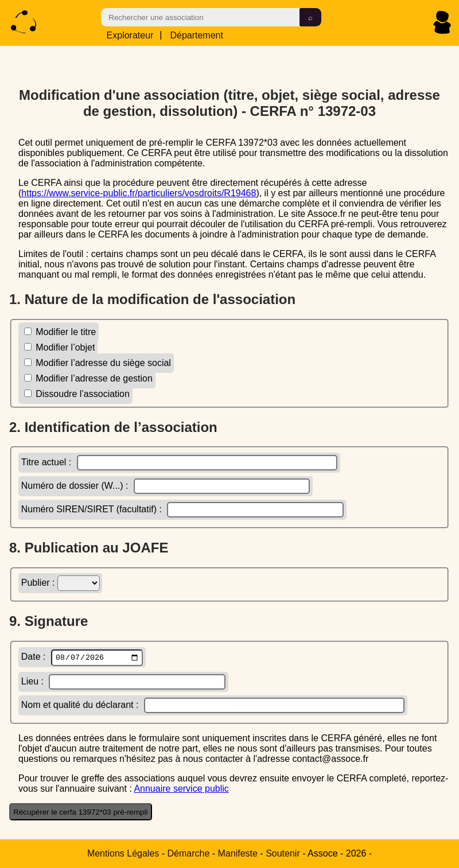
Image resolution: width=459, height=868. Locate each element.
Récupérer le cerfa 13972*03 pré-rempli (80, 813)
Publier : (61, 583)
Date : (82, 658)
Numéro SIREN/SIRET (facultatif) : (182, 509)
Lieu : (123, 683)
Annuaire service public (181, 790)
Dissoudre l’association (77, 393)
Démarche (189, 853)
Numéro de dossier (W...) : (166, 486)
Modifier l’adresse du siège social (98, 362)
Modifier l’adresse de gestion (88, 378)
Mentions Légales (123, 853)
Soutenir (283, 853)
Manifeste (238, 853)
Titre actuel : (179, 462)
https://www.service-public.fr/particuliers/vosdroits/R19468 (139, 192)
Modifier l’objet (60, 347)
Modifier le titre (60, 331)
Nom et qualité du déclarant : (213, 707)
